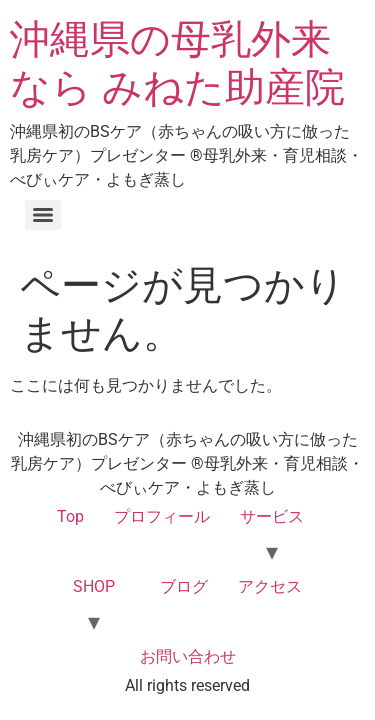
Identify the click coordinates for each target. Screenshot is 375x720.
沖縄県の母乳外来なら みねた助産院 (177, 63)
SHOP (94, 586)
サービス (272, 516)
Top (70, 516)
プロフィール (162, 516)
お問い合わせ (188, 656)
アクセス (270, 586)
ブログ (184, 586)
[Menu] (43, 215)
